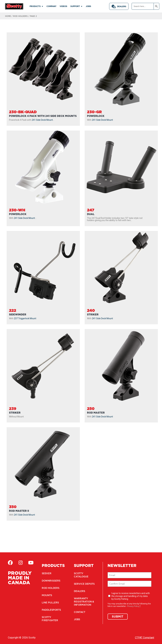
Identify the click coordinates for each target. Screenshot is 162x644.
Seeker (46, 573)
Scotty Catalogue (81, 575)
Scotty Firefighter (49, 619)
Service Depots (84, 584)
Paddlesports (51, 610)
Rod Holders (20, 16)
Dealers (119, 6)
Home (8, 16)
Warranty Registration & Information (84, 602)
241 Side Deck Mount (42, 120)
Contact (79, 612)
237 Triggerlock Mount (25, 318)
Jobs (77, 619)
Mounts (47, 595)
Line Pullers (50, 603)
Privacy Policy (133, 606)
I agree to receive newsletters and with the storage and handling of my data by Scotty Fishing (131, 596)
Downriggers (51, 581)
